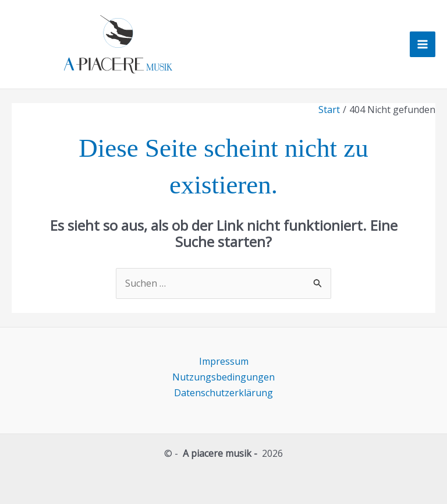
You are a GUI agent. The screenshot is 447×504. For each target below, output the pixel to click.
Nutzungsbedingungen (223, 377)
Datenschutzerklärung (223, 393)
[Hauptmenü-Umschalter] (423, 44)
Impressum (224, 361)
